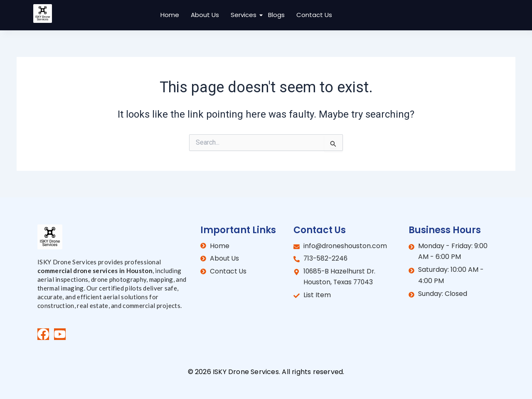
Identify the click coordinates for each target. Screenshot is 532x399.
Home (170, 15)
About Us (205, 15)
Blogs (276, 15)
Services (244, 15)
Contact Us (314, 15)
